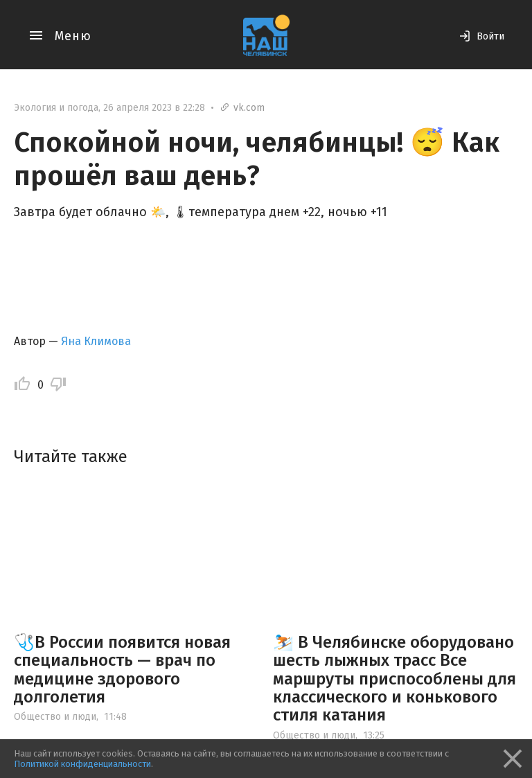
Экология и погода (56, 108)
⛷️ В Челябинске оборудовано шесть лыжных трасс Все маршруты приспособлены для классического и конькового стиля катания (394, 679)
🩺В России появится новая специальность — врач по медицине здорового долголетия (122, 670)
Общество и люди (55, 717)
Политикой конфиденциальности (82, 764)
